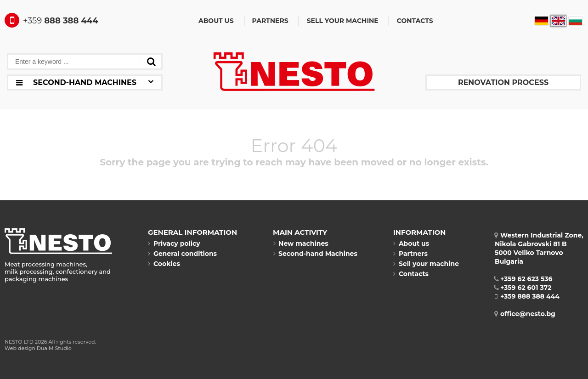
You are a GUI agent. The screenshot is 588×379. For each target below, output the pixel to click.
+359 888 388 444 (527, 296)
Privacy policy (174, 243)
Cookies (164, 264)
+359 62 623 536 (524, 279)
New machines (301, 243)
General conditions (182, 254)
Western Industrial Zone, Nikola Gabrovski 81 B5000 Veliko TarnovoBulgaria (539, 248)
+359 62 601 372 (523, 288)
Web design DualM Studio (38, 348)
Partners (270, 21)
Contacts (415, 21)
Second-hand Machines (315, 254)
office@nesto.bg (525, 314)
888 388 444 (51, 21)
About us (216, 21)
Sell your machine (343, 21)
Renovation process (503, 82)
